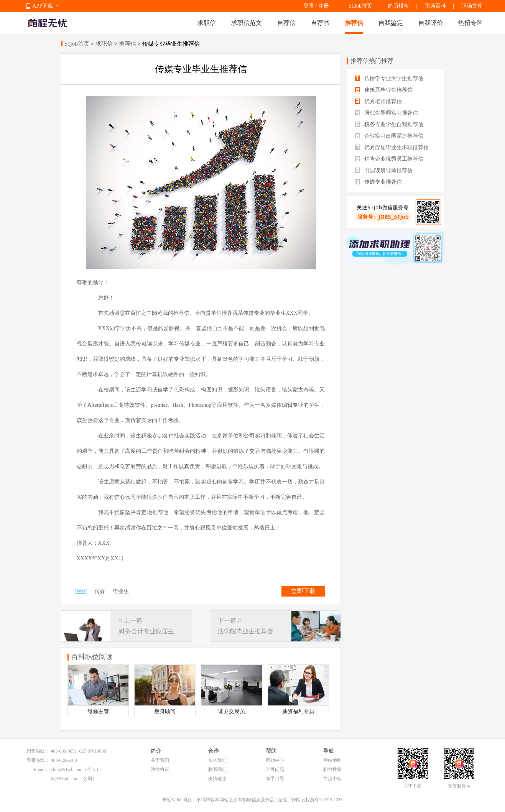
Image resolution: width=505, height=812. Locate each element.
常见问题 (275, 769)
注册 (324, 6)
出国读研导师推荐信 (384, 170)
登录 (309, 6)
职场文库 (472, 6)
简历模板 (398, 6)
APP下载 (43, 6)
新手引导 (275, 779)
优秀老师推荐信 (378, 101)
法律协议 (160, 769)
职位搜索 (332, 769)
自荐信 (286, 23)
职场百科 (435, 6)
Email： (42, 769)
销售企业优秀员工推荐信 (389, 159)
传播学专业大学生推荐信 (389, 78)
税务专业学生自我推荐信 (389, 124)
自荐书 (320, 23)
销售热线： (38, 751)
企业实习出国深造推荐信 (389, 136)
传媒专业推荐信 (378, 182)
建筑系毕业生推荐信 (384, 90)
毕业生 (121, 591)
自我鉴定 (391, 23)
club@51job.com (67, 769)
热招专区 (470, 23)
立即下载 (303, 591)
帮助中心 (275, 760)
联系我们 (217, 769)
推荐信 (354, 23)
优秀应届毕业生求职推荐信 (392, 147)
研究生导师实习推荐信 (387, 113)
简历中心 (332, 779)
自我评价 (431, 23)
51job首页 (77, 44)
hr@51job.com (65, 779)
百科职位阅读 (92, 657)
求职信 (207, 23)
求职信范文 (247, 23)
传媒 (100, 591)
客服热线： (38, 760)
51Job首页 (361, 6)
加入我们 (217, 760)
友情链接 (217, 779)
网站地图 (332, 760)
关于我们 (160, 760)
